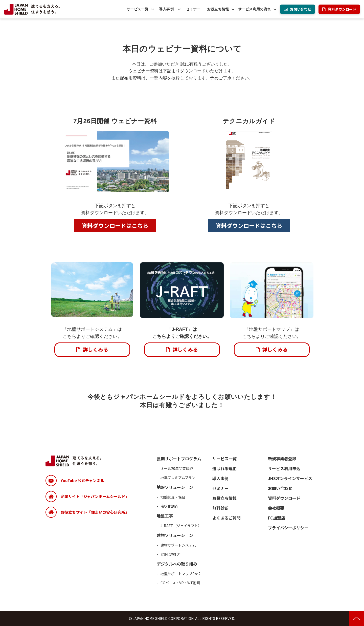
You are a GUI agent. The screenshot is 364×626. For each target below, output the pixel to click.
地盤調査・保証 (173, 497)
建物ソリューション (175, 535)
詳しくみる (95, 349)
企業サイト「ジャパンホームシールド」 (95, 496)
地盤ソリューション (175, 487)
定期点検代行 (171, 554)
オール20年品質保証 (177, 468)
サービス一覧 (138, 9)
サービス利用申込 (284, 468)
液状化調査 (169, 506)
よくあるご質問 (226, 518)
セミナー (193, 9)
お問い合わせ (301, 9)
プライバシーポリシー (288, 528)
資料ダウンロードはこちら (115, 225)
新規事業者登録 (282, 459)
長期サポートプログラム (179, 459)
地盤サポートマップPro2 (180, 574)
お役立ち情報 (218, 9)
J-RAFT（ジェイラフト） (181, 526)
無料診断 (220, 508)
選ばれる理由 (224, 468)
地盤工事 (165, 516)
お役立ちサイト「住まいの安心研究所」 (95, 512)
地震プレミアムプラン (178, 478)
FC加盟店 (277, 518)
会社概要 (276, 508)
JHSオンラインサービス (290, 478)
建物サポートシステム (178, 545)
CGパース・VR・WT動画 (180, 583)
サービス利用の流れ (255, 9)
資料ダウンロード (342, 9)
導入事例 (166, 9)
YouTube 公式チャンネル (82, 480)
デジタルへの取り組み (177, 564)
